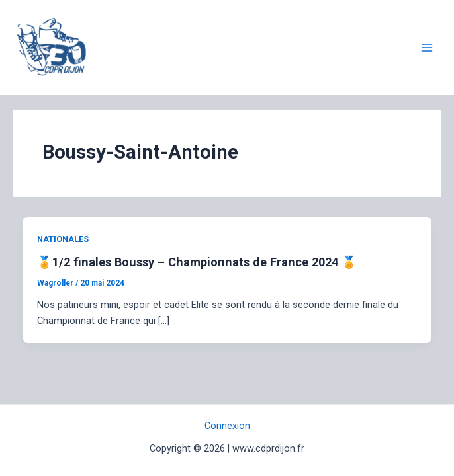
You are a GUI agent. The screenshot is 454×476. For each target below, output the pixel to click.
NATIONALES (63, 239)
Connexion (227, 426)
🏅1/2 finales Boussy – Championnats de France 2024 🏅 (197, 262)
